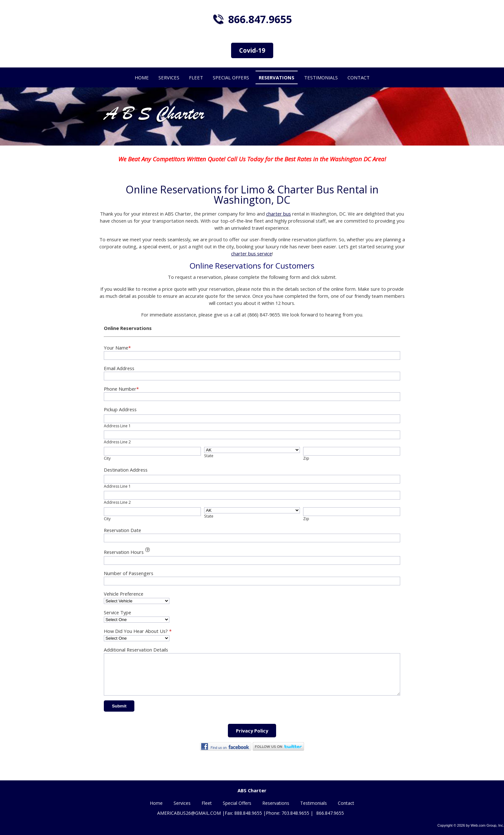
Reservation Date (122, 530)
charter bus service (252, 253)
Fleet (207, 804)
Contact (346, 804)
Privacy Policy (252, 738)
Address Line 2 (117, 442)
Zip (306, 458)
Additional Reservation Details (136, 650)
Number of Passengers (129, 573)
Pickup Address (120, 409)
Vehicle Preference (124, 594)
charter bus (279, 214)
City (107, 458)
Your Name (117, 348)
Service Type (117, 612)
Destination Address (126, 470)
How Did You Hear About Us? (138, 631)
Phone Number (121, 389)
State (209, 456)
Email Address (119, 368)
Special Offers (237, 804)
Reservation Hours (128, 551)
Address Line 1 (117, 426)
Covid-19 (252, 50)
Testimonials (314, 804)
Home (156, 804)
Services (182, 804)
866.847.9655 (260, 19)
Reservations (276, 804)
